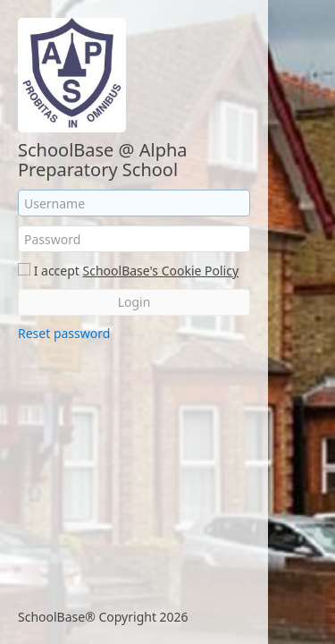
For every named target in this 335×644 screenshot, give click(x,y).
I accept (57, 271)
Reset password (64, 333)
